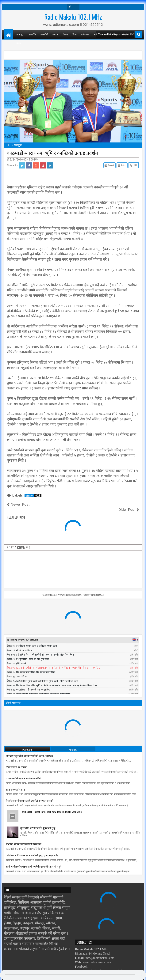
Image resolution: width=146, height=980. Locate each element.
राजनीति (32, 34)
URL (134, 165)
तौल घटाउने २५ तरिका (17, 762)
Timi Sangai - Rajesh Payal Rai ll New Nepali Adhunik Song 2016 (51, 806)
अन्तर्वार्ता (44, 34)
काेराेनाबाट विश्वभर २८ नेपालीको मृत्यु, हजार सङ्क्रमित (32, 850)
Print (123, 165)
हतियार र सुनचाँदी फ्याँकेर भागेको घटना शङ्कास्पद (29, 751)
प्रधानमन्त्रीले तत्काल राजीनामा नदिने (23, 773)
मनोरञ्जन (85, 34)
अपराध (55, 34)
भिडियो (18, 43)
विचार (65, 34)
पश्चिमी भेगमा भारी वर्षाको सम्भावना (24, 839)
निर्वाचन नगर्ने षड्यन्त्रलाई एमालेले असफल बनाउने (30, 795)
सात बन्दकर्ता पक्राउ (15, 784)
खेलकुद (33, 496)
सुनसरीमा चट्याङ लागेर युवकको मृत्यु (38, 823)
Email (110, 165)
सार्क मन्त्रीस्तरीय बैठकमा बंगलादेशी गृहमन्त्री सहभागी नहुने (34, 861)
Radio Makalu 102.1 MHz (73, 17)
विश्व (75, 34)
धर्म (95, 34)
